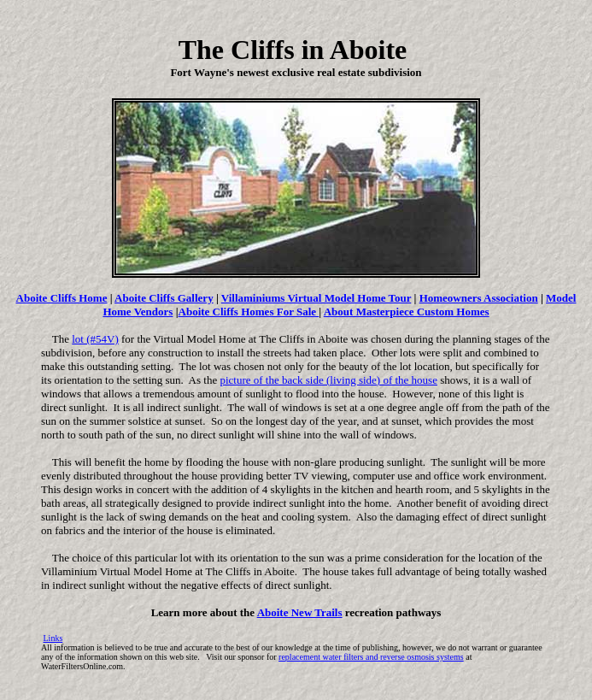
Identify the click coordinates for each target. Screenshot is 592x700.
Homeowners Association (479, 298)
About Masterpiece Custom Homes (407, 312)
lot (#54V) (95, 339)
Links (53, 638)
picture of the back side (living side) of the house (328, 380)
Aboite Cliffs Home (62, 298)
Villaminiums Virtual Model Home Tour (316, 298)
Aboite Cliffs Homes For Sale (249, 312)
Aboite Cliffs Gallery (164, 298)
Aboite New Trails (300, 612)
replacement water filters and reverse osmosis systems (371, 657)
